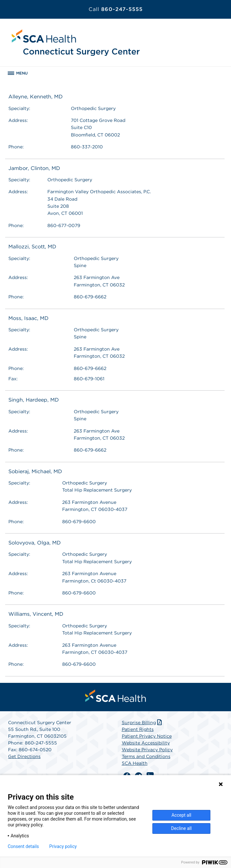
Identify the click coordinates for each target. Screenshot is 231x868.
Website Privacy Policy (147, 750)
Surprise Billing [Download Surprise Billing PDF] (143, 723)
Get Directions (24, 756)
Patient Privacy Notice (147, 736)
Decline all (181, 828)
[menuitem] (116, 696)
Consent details (23, 846)
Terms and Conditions (146, 756)
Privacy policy (63, 846)
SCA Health (135, 763)
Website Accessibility (146, 743)
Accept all (181, 815)
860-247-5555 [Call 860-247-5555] (116, 9)
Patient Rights (138, 729)
